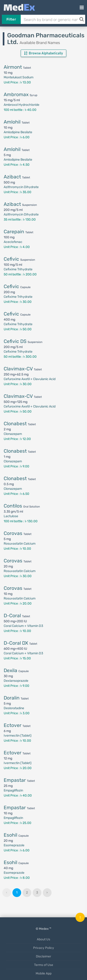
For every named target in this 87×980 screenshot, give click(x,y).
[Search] (81, 19)
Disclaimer (43, 956)
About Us (43, 939)
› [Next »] (47, 893)
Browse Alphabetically (43, 53)
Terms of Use (44, 965)
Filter (11, 19)
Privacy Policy (44, 948)
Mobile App (44, 973)
